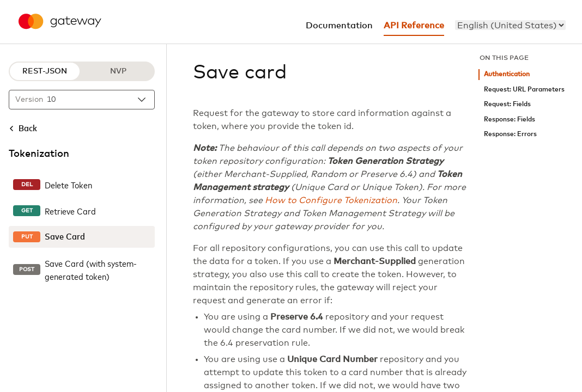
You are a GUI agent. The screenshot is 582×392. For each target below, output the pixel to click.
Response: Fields (510, 120)
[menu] (510, 25)
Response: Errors (510, 134)
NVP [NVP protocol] (118, 71)
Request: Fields (507, 104)
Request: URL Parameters (524, 90)
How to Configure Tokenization (331, 200)
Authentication (507, 74)
